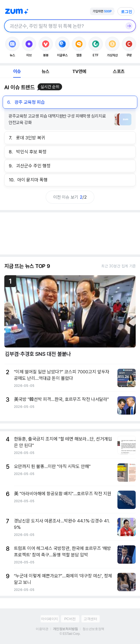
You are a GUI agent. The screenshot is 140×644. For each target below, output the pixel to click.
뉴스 (45, 71)
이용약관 (42, 629)
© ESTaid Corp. (70, 634)
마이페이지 (50, 619)
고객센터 (90, 619)
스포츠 (119, 71)
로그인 (127, 12)
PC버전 (70, 619)
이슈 (17, 71)
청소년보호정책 (93, 629)
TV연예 (79, 71)
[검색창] (63, 26)
